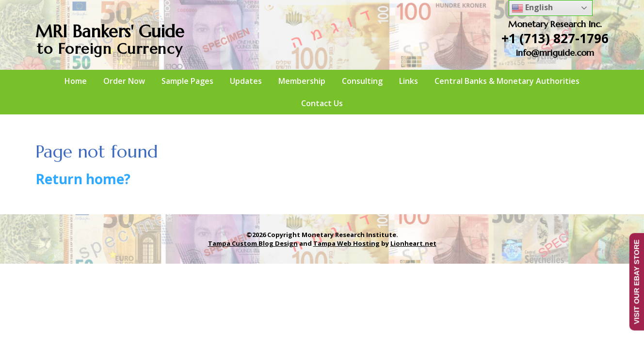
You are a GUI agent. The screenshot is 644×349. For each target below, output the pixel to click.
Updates (246, 81)
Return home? (83, 179)
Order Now (124, 81)
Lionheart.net (413, 243)
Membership (302, 81)
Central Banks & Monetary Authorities (507, 81)
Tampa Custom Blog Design (253, 243)
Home (76, 81)
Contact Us (322, 103)
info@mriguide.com (555, 53)
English (532, 8)
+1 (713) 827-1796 (555, 38)
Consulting (362, 81)
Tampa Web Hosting (346, 243)
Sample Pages (187, 81)
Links (409, 81)
